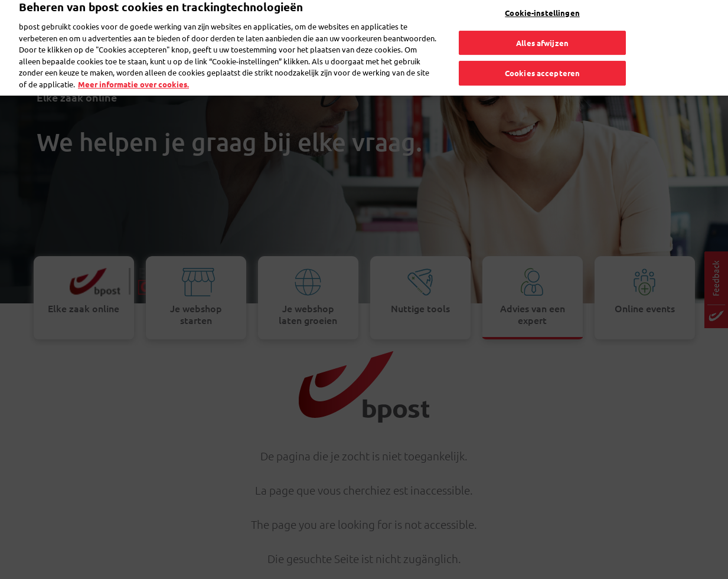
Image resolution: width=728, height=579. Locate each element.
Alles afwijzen (542, 27)
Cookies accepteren (542, 58)
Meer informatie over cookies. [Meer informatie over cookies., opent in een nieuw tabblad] (133, 68)
